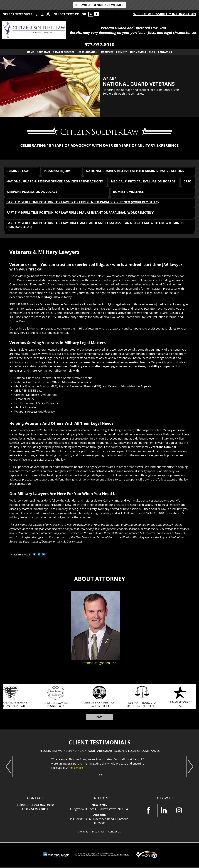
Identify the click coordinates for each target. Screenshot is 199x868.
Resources (107, 52)
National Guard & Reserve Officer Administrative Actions (57, 182)
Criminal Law (18, 171)
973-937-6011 (38, 810)
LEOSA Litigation (87, 52)
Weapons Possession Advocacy (74, 192)
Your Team (43, 52)
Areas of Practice (64, 52)
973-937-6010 (99, 45)
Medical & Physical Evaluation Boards (153, 182)
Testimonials (138, 52)
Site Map (83, 833)
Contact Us (165, 52)
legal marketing (99, 856)
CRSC (10, 192)
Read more (76, 769)
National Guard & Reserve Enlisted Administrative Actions (135, 171)
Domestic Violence (150, 192)
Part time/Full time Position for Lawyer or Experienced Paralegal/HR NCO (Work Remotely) (86, 203)
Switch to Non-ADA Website (102, 5)
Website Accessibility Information (165, 14)
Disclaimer (98, 833)
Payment (121, 52)
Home (31, 52)
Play (99, 718)
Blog (152, 52)
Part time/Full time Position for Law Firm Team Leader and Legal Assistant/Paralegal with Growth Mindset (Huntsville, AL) (93, 226)
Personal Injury (57, 171)
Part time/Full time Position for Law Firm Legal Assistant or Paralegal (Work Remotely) (84, 213)
